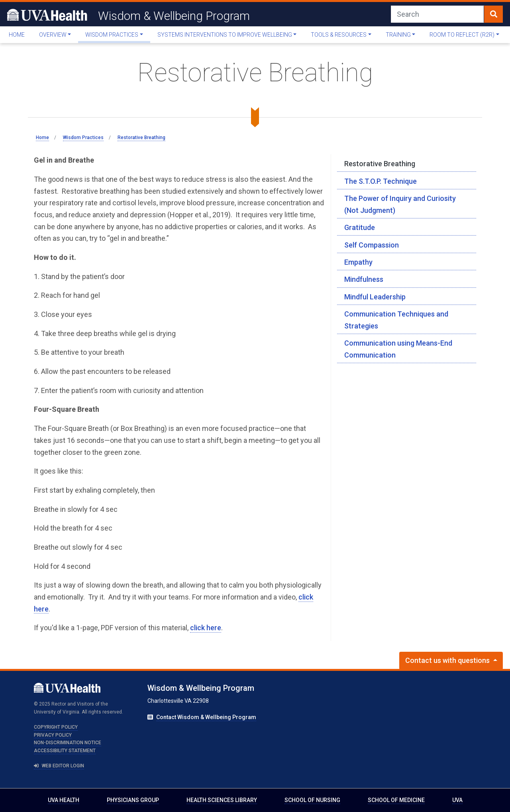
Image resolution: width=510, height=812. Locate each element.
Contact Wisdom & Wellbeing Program (206, 717)
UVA (457, 800)
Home (17, 35)
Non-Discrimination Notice (68, 743)
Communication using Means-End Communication (398, 349)
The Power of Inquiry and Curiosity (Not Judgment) (400, 204)
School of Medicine (396, 800)
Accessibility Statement (65, 751)
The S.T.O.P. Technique (381, 181)
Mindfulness (364, 279)
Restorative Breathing (380, 164)
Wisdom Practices (112, 35)
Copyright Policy (56, 727)
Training (398, 35)
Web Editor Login (59, 766)
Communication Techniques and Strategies (396, 320)
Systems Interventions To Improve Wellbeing (225, 35)
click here (206, 628)
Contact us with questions (448, 660)
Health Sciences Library (222, 800)
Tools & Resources (339, 35)
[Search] (437, 14)
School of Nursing (312, 800)
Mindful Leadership (375, 297)
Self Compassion (372, 245)
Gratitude (360, 227)
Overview (53, 35)
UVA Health (64, 800)
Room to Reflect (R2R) (462, 35)
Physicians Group (133, 800)
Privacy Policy (53, 735)
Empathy (358, 262)
